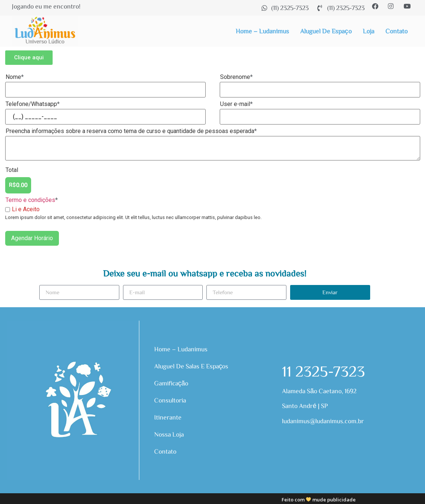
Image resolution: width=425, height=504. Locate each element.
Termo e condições (30, 200)
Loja (368, 31)
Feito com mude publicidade (319, 500)
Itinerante (168, 417)
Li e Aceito (22, 209)
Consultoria (170, 400)
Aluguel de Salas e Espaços (191, 366)
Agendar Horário (32, 238)
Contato (396, 31)
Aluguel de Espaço (326, 31)
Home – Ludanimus (262, 31)
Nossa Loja (169, 434)
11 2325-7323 (323, 371)
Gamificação (172, 383)
